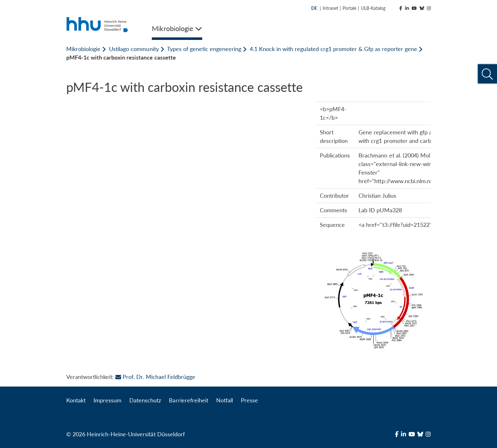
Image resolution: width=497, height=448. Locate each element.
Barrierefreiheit (188, 400)
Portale (349, 8)
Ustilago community (134, 49)
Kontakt (76, 400)
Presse (249, 400)
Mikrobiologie (83, 49)
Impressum (107, 400)
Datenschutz (145, 400)
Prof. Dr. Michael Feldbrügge (155, 377)
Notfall (225, 400)
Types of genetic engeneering (204, 49)
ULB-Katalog (373, 8)
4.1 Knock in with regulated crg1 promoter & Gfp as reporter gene (333, 49)
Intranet (330, 8)
